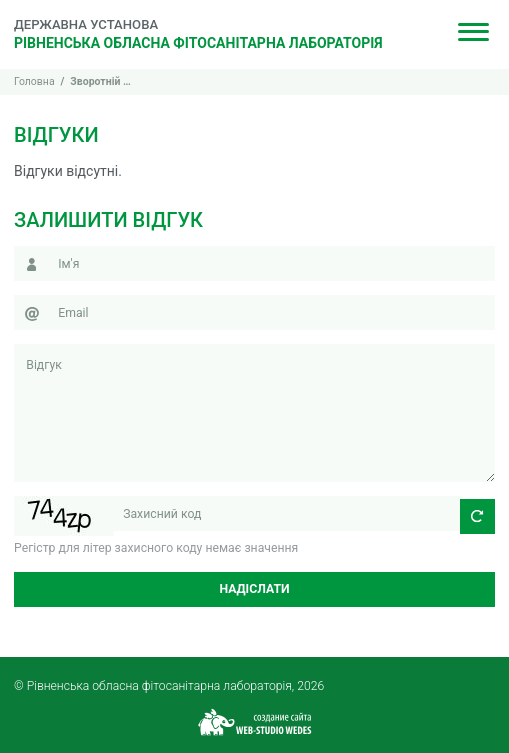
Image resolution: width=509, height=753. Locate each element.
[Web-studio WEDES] (255, 720)
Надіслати (254, 589)
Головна (34, 81)
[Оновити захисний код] (477, 516)
